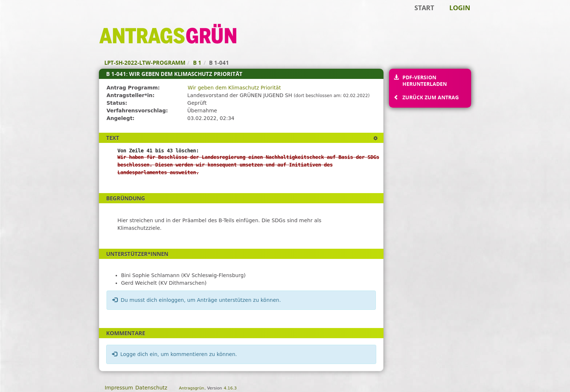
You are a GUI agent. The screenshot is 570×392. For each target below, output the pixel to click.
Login (460, 8)
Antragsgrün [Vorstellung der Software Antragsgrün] (191, 388)
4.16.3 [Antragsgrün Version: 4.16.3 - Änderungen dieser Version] (230, 388)
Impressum (119, 388)
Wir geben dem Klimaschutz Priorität (234, 88)
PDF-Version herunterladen (424, 81)
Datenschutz (151, 388)
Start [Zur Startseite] (424, 8)
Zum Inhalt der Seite (30, 17)
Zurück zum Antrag (430, 97)
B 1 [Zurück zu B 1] (197, 63)
